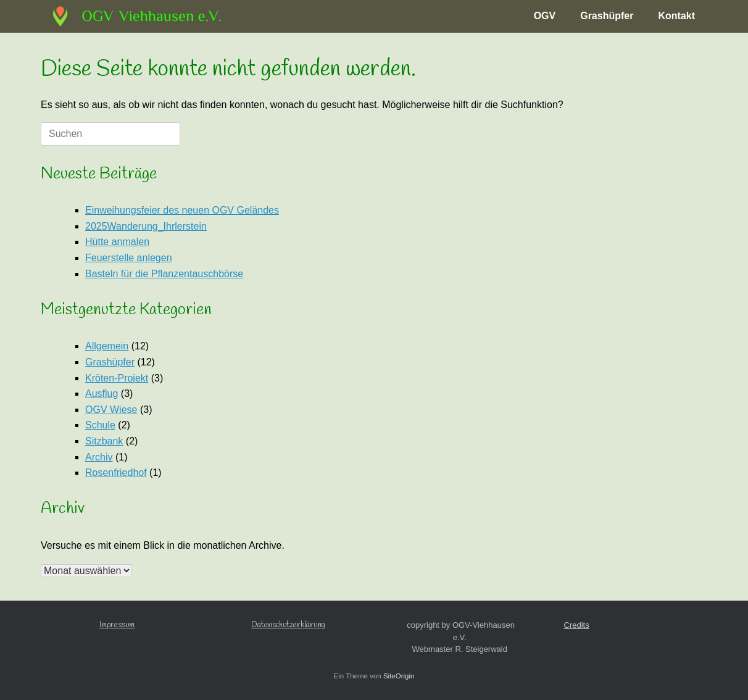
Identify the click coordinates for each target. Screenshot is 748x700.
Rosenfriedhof (116, 473)
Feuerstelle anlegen (129, 258)
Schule (100, 425)
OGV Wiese (111, 410)
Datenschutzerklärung (288, 625)
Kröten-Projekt (117, 378)
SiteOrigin (399, 676)
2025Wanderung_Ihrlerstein (146, 226)
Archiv (99, 457)
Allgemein (107, 346)
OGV (545, 16)
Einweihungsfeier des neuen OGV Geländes (182, 210)
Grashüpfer (607, 16)
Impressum (117, 625)
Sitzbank (104, 441)
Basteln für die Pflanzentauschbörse (164, 274)
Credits (577, 625)
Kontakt (676, 16)
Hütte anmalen (117, 242)
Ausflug (102, 394)
